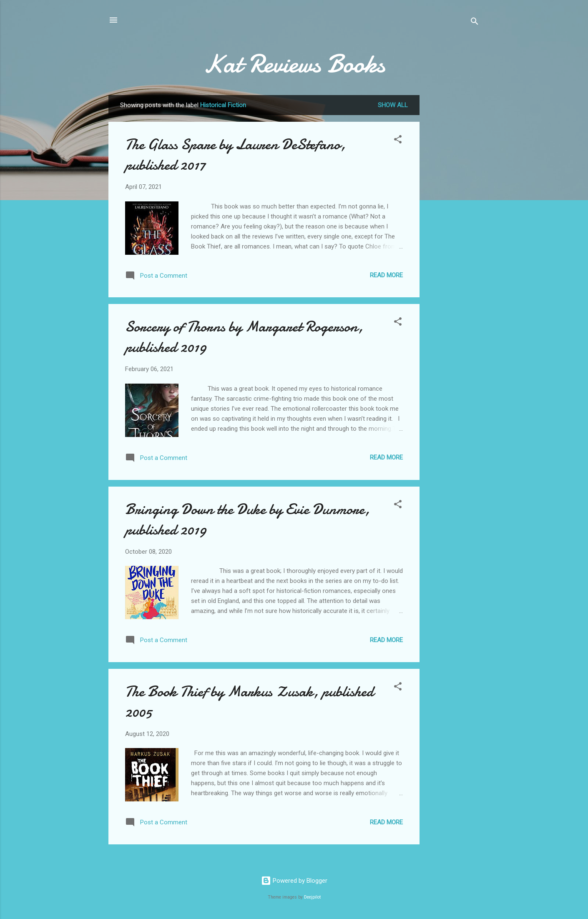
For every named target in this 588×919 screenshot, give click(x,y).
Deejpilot (312, 897)
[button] (398, 141)
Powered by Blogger (294, 881)
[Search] (475, 23)
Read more (386, 275)
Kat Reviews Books (294, 64)
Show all (393, 105)
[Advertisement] (453, 227)
